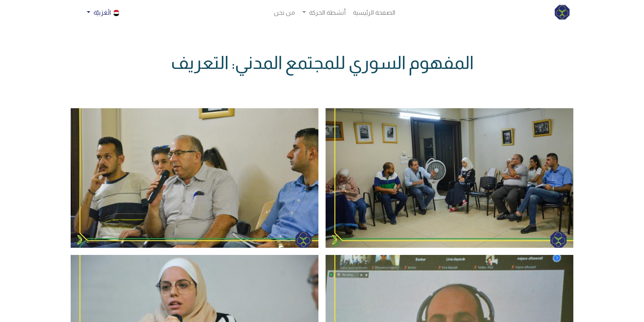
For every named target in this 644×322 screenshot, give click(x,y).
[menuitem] (374, 13)
